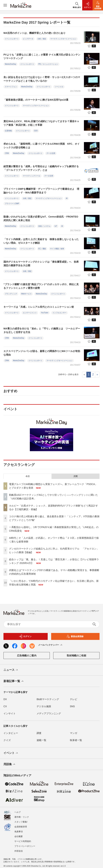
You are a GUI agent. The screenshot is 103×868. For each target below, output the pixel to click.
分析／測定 (42, 39)
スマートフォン (11, 87)
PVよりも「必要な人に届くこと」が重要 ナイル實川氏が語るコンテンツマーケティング (42, 56)
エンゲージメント (30, 313)
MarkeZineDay (10, 64)
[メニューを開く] (5, 5)
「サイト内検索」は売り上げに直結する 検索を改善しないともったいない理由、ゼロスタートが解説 (41, 241)
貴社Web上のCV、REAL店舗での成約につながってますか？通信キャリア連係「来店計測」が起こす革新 (41, 123)
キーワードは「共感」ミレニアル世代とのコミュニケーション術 (39, 307)
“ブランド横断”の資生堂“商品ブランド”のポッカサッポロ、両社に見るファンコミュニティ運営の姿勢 (41, 286)
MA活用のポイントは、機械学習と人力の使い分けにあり (35, 33)
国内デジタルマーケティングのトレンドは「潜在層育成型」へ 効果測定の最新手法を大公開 (41, 264)
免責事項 (19, 832)
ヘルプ (18, 812)
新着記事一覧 (14, 681)
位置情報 (8, 131)
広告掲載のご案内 (27, 656)
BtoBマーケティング (48, 699)
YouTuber (45, 313)
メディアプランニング (49, 713)
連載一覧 (41, 740)
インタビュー (11, 733)
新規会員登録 (75, 636)
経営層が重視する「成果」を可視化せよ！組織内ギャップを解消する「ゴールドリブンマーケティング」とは (41, 168)
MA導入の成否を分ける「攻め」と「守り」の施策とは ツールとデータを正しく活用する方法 (42, 330)
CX (5, 706)
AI (67, 198)
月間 (75, 476)
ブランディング (11, 294)
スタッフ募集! (21, 822)
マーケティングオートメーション (63, 39)
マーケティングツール (32, 176)
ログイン (25, 636)
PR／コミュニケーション (48, 64)
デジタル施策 (44, 706)
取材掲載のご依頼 (76, 656)
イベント (11, 753)
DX (5, 699)
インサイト (10, 713)
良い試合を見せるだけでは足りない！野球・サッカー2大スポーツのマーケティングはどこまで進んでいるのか (42, 79)
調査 (39, 733)
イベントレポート (12, 39)
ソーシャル (59, 87)
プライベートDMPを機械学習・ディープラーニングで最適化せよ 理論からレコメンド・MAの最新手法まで (41, 191)
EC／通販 (42, 249)
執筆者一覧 (76, 740)
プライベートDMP (12, 204)
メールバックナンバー (51, 645)
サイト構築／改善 (57, 249)
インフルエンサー (59, 313)
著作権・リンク (22, 817)
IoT (56, 226)
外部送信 (19, 851)
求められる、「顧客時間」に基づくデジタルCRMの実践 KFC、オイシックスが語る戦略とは (42, 146)
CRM (7, 153)
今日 (28, 476)
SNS (72, 706)
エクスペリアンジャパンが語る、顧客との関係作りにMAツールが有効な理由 (42, 353)
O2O (36, 131)
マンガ (74, 733)
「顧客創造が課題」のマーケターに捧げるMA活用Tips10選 (36, 100)
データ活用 (51, 153)
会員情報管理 (21, 827)
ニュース (11, 670)
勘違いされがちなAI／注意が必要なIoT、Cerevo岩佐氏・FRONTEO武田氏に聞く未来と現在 (41, 218)
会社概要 (19, 836)
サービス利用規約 (23, 841)
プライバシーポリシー (25, 846)
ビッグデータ (28, 39)
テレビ (74, 699)
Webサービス (26, 294)
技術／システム (44, 226)
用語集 (10, 764)
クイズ (7, 740)
